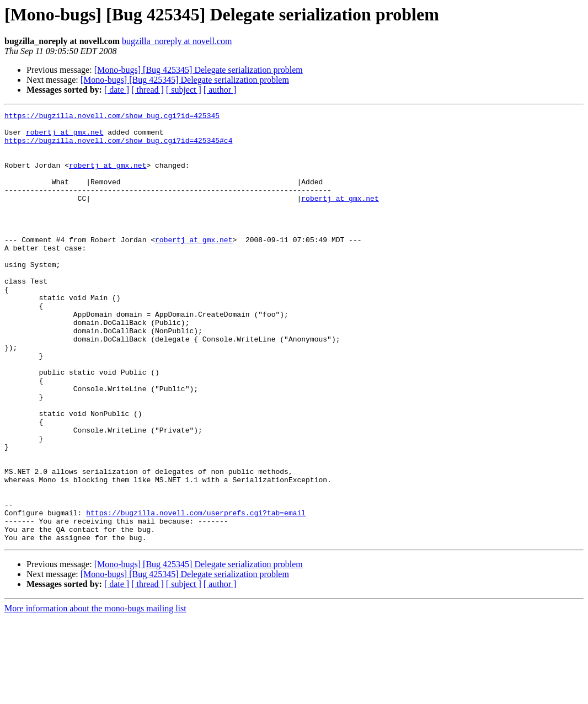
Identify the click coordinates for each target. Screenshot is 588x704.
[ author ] (220, 90)
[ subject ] (184, 90)
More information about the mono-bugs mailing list (95, 694)
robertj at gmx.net (65, 137)
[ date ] (117, 90)
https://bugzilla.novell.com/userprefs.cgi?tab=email (196, 594)
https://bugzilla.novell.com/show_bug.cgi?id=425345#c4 (118, 147)
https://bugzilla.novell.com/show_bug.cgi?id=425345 (112, 117)
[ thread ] (148, 90)
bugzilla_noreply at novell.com (177, 41)
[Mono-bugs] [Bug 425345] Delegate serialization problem (199, 70)
